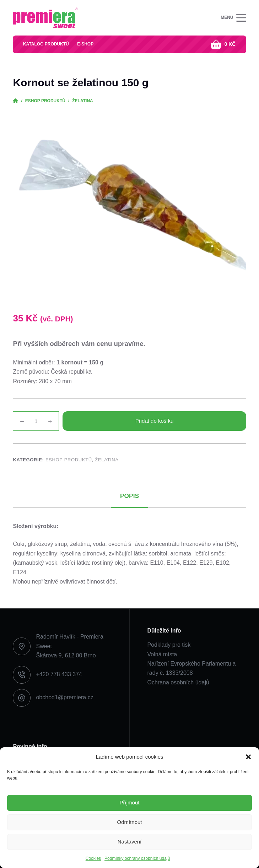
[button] (248, 757)
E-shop (86, 44)
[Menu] (233, 18)
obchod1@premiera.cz (64, 698)
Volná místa (162, 654)
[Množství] (36, 421)
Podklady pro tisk (169, 645)
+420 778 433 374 (59, 675)
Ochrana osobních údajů (178, 682)
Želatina (107, 460)
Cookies (93, 858)
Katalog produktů (46, 44)
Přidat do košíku (155, 421)
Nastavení (130, 842)
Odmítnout (129, 822)
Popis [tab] (129, 497)
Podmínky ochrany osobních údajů (137, 858)
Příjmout (130, 802)
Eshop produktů (69, 460)
